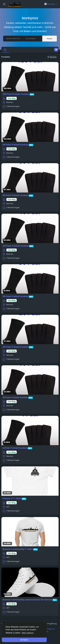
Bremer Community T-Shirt (18, 549)
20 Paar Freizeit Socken (15, 347)
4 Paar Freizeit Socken (15, 448)
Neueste (52, 57)
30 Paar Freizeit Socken (15, 296)
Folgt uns (51, 629)
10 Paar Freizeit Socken (15, 397)
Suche (50, 39)
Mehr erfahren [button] (28, 633)
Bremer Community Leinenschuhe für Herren (27, 600)
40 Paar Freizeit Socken (16, 246)
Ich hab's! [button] (24, 640)
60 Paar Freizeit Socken (15, 195)
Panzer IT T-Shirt (12, 498)
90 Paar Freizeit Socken (15, 145)
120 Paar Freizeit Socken (16, 94)
